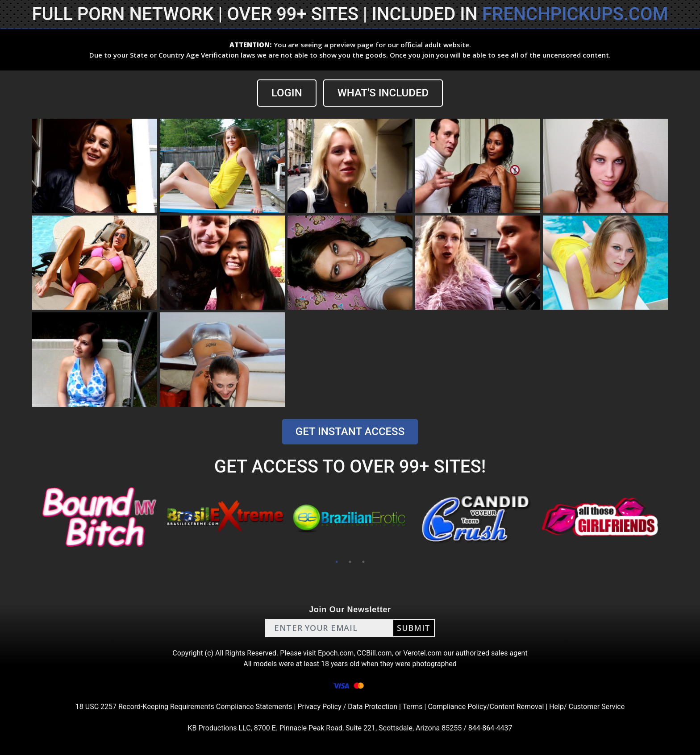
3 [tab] (363, 562)
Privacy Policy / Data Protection (347, 707)
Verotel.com (422, 653)
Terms (413, 707)
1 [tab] (337, 562)
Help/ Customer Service (587, 707)
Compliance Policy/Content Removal (486, 707)
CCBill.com (374, 653)
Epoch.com (336, 653)
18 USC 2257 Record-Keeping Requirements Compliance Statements (184, 707)
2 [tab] (350, 562)
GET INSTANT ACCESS (350, 431)
